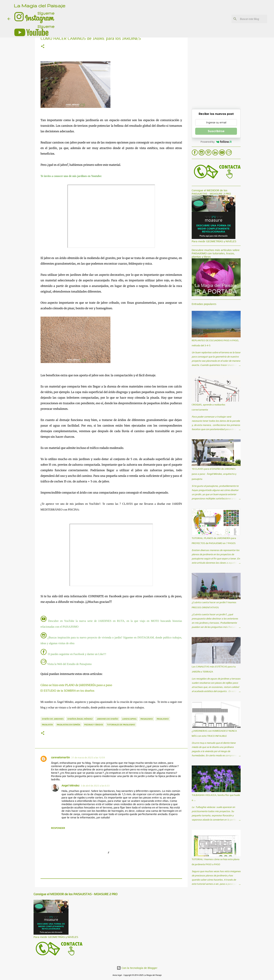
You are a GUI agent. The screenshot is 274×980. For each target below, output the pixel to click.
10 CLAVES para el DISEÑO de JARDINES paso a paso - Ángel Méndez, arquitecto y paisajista (214, 474)
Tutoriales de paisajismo (121, 725)
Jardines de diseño (107, 719)
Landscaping (129, 719)
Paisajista (47, 725)
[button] (43, 47)
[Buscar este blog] (249, 19)
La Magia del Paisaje (40, 5)
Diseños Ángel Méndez (80, 719)
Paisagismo (147, 719)
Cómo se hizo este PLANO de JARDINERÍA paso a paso (76, 685)
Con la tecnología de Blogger (137, 968)
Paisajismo (163, 719)
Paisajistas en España (68, 725)
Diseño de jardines (53, 719)
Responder (58, 828)
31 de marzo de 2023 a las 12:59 (88, 758)
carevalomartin (60, 757)
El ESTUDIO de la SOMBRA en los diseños (68, 691)
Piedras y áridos (94, 725)
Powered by (216, 142)
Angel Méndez (70, 785)
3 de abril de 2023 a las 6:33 (95, 786)
